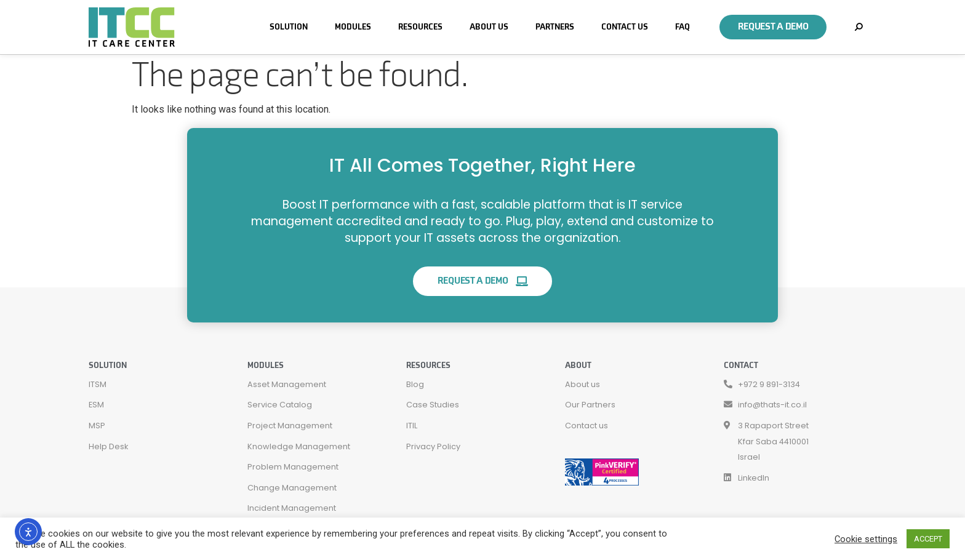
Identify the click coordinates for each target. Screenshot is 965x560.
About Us (489, 27)
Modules (353, 27)
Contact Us (625, 27)
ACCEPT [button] (928, 539)
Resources (420, 27)
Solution (289, 27)
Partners (555, 27)
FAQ (683, 27)
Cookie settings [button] (866, 539)
